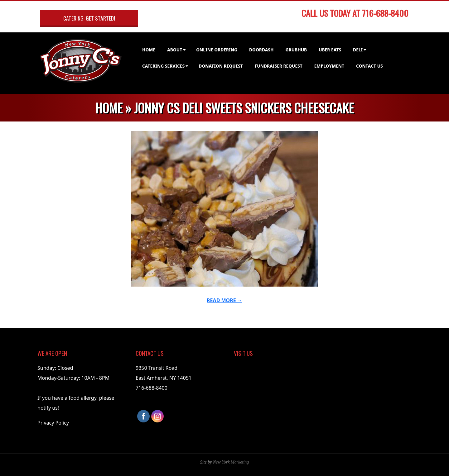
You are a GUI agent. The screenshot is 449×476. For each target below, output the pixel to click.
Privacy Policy (53, 423)
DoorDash (261, 50)
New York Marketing (231, 462)
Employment (329, 66)
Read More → (224, 300)
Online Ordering (217, 50)
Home (149, 50)
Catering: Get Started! (89, 18)
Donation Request (221, 66)
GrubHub (296, 50)
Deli (358, 50)
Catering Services (163, 66)
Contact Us (369, 66)
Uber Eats (330, 50)
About (175, 50)
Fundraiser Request (279, 66)
